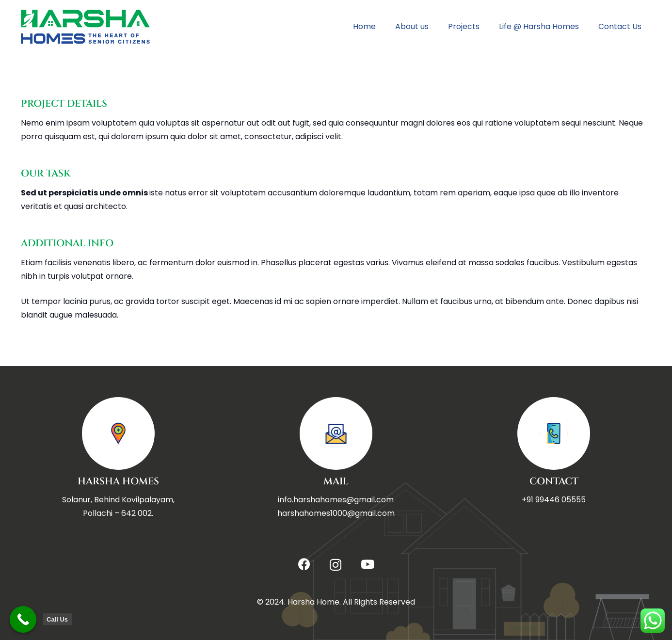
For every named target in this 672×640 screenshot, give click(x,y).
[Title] (85, 27)
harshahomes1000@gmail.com (336, 513)
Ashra (246, 527)
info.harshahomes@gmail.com (336, 500)
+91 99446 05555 (554, 500)
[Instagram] (336, 565)
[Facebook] (304, 564)
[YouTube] (368, 564)
